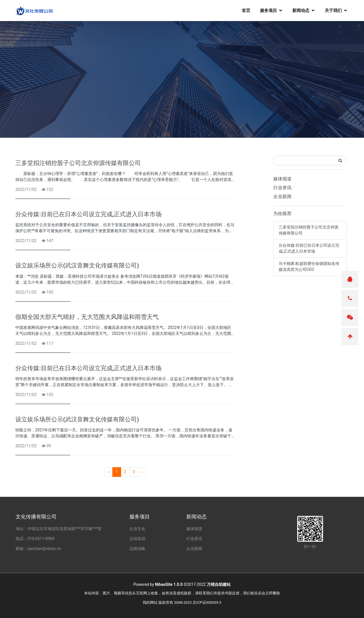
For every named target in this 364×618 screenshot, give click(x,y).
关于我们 (333, 10)
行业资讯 (282, 188)
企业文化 (137, 529)
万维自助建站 (219, 584)
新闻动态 (301, 10)
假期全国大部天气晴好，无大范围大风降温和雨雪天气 (87, 317)
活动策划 (137, 539)
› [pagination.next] (142, 472)
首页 (246, 10)
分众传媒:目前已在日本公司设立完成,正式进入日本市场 (88, 214)
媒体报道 (282, 179)
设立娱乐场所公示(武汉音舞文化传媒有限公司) (77, 265)
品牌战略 (137, 549)
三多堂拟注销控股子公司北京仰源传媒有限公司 (78, 163)
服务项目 (268, 10)
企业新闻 (282, 196)
